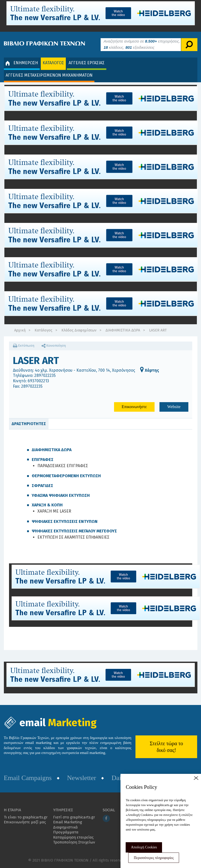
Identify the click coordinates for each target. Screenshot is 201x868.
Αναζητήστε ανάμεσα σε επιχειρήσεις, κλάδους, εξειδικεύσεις (142, 44)
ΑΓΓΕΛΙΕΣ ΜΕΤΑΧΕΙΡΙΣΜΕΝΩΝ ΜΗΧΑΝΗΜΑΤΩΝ (49, 75)
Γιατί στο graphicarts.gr (74, 817)
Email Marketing (68, 822)
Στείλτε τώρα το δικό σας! (166, 747)
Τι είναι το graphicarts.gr (26, 817)
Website (174, 407)
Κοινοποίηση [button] (54, 346)
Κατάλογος (43, 330)
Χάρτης (150, 370)
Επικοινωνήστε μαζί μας (25, 822)
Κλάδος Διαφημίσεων (79, 330)
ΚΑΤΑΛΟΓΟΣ (53, 63)
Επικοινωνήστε (134, 407)
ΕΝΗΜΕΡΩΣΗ (22, 63)
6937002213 (38, 381)
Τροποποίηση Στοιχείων (74, 842)
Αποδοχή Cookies (144, 847)
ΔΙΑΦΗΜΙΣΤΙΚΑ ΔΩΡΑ (123, 330)
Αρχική (20, 330)
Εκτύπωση (24, 346)
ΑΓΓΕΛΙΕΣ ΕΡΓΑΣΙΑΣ (87, 63)
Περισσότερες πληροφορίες (154, 858)
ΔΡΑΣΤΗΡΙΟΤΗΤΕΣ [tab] (29, 424)
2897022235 (45, 375)
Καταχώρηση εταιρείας (73, 837)
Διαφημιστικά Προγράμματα (66, 830)
